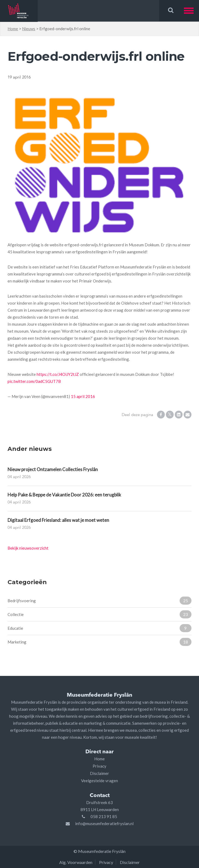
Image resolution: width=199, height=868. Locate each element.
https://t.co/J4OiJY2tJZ (58, 374)
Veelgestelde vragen (99, 781)
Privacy (99, 766)
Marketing (99, 642)
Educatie (99, 628)
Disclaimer (99, 773)
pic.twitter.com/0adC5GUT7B (34, 381)
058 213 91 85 (104, 816)
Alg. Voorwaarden (76, 862)
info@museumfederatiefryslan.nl (104, 823)
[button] (191, 11)
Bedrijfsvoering (99, 601)
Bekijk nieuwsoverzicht (28, 548)
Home (13, 29)
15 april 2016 (83, 396)
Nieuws (29, 29)
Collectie (99, 614)
